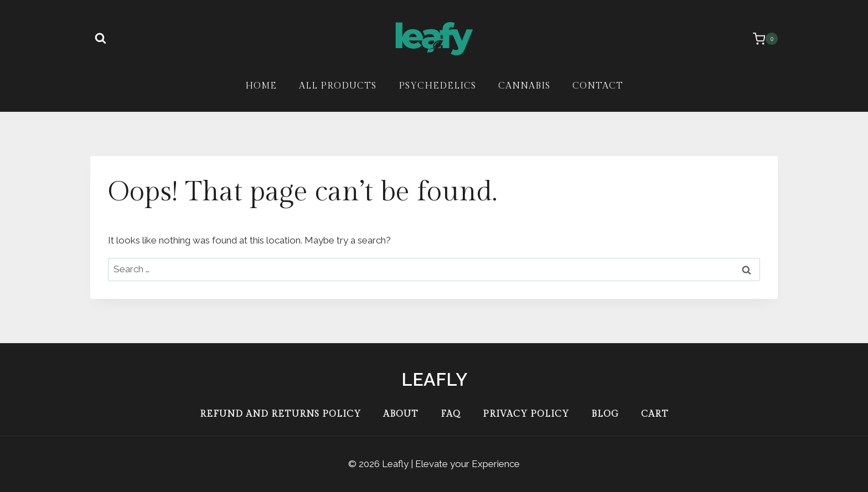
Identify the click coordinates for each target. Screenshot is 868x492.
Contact (598, 86)
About (401, 414)
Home (261, 86)
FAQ (451, 414)
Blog (605, 414)
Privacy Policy (526, 414)
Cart (655, 414)
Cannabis (524, 86)
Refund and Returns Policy (280, 414)
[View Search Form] (100, 39)
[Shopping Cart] (760, 39)
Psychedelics (437, 86)
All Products (338, 86)
